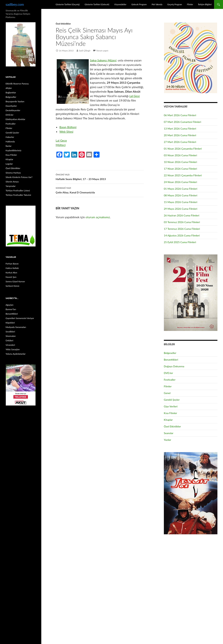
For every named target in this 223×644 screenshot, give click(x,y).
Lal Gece (134, 96)
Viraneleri (10, 345)
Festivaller (170, 380)
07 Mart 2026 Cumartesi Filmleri (183, 122)
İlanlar (9, 146)
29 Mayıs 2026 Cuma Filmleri (181, 209)
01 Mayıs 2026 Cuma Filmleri (181, 189)
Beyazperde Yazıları (15, 101)
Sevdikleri (10, 332)
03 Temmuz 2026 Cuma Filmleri (182, 222)
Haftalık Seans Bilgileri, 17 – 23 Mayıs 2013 (100, 176)
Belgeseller (170, 353)
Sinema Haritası (13, 173)
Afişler (9, 88)
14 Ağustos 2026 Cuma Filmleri (182, 235)
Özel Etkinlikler (63, 24)
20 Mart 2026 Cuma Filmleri (180, 135)
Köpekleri (10, 323)
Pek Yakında (157, 4)
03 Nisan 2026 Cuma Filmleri (181, 155)
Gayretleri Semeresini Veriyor (20, 318)
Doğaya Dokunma (174, 366)
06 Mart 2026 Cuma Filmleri (180, 115)
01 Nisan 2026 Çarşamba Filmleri (183, 149)
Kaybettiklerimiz (13, 150)
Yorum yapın (102, 51)
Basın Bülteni (68, 127)
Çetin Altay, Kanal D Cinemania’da (100, 190)
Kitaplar (168, 420)
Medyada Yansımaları (16, 327)
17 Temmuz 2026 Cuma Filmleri (182, 229)
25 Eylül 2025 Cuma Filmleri (180, 242)
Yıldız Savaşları (13, 349)
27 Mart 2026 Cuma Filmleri (180, 142)
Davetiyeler (11, 106)
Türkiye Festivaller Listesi (18, 191)
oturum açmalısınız (98, 217)
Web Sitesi (66, 131)
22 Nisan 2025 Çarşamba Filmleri (183, 175)
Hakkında (10, 142)
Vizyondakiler (120, 4)
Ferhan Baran (12, 264)
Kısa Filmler (170, 413)
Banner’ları (11, 309)
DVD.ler (168, 373)
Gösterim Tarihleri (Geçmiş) (68, 4)
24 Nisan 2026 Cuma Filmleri (181, 182)
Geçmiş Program (175, 4)
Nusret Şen (11, 277)
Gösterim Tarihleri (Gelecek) (97, 4)
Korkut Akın (11, 273)
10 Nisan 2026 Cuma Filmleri (181, 162)
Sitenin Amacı (12, 182)
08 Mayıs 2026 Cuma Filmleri (181, 195)
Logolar (9, 164)
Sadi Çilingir (85, 51)
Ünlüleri (9, 340)
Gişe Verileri (171, 406)
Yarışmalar (11, 186)
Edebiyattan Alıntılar (15, 119)
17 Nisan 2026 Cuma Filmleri (181, 169)
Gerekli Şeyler (172, 400)
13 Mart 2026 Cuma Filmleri (180, 129)
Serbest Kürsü (12, 286)
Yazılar (167, 440)
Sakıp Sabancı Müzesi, (103, 60)
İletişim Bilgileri (205, 4)
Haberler (10, 137)
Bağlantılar (11, 93)
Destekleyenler (13, 110)
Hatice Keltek (12, 268)
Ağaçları (9, 305)
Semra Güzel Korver (15, 281)
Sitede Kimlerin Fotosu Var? (19, 177)
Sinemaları (11, 336)
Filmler (190, 4)
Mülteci (61, 145)
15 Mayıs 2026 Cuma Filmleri (181, 202)
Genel (167, 393)
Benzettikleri (171, 360)
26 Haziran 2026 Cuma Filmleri (182, 215)
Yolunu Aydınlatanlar (16, 354)
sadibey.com (15, 4)
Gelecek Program (139, 4)
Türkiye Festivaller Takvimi (18, 195)
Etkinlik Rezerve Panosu (17, 84)
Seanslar (169, 433)
